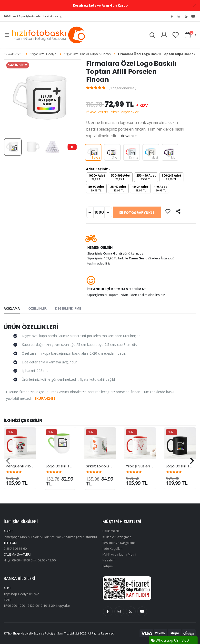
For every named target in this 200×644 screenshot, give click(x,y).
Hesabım (109, 560)
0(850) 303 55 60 (15, 549)
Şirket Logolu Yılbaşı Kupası (110, 466)
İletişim (108, 566)
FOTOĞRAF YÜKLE (137, 213)
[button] (152, 36)
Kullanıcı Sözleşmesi (117, 537)
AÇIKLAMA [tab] (12, 308)
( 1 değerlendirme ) (122, 88)
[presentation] (8, 461)
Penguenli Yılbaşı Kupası (27, 466)
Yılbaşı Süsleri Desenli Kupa (150, 466)
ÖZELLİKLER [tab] (37, 308)
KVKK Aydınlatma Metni (120, 554)
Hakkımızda (111, 531)
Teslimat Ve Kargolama (120, 543)
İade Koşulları (113, 549)
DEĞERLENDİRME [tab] (68, 308)
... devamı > (127, 136)
